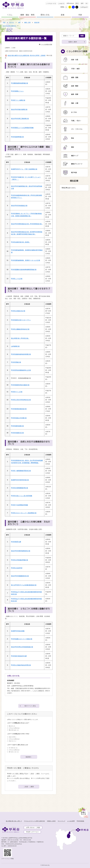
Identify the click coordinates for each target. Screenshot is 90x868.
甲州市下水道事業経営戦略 (20, 505)
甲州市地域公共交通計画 (19, 418)
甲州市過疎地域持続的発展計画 (21, 354)
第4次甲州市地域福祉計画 (19, 206)
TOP (4, 22)
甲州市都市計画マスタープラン (21, 320)
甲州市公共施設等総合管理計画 (21, 665)
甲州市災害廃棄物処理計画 (20, 488)
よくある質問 (71, 821)
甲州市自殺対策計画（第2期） (21, 242)
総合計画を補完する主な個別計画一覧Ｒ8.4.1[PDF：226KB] (27, 56)
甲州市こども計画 (17, 279)
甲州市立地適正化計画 (18, 311)
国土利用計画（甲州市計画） (20, 338)
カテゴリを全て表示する (10, 26)
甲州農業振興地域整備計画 (20, 83)
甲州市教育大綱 (16, 542)
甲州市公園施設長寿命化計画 (20, 329)
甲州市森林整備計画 (17, 137)
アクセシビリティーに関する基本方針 (34, 821)
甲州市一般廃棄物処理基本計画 (21, 471)
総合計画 (37, 22)
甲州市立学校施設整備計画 (20, 560)
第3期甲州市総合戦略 (18, 631)
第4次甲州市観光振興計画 (19, 109)
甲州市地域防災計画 (17, 433)
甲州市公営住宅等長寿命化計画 (21, 400)
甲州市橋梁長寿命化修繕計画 (20, 385)
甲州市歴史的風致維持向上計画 (21, 370)
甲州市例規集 (80, 821)
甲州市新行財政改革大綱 (19, 656)
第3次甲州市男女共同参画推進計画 (22, 647)
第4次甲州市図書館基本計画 (20, 576)
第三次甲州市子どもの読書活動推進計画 (24, 585)
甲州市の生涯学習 (17, 568)
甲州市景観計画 (16, 362)
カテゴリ (12, 22)
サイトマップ (61, 821)
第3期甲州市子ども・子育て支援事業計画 (24, 169)
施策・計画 (27, 22)
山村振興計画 (15, 346)
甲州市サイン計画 (17, 392)
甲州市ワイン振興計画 (18, 100)
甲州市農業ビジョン (17, 91)
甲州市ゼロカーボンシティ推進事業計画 (24, 513)
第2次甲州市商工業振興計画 (20, 119)
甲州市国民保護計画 (17, 426)
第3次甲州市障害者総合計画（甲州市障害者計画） (27, 224)
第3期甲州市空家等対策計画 (20, 480)
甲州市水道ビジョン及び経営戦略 (22, 496)
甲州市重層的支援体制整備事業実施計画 (24, 270)
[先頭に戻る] (83, 812)
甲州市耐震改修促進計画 (19, 409)
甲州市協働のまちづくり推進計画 (22, 639)
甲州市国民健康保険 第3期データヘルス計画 (26, 260)
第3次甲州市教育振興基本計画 (21, 551)
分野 (19, 22)
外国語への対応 (51, 821)
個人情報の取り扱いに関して (14, 821)
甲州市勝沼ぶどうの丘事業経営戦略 (22, 128)
